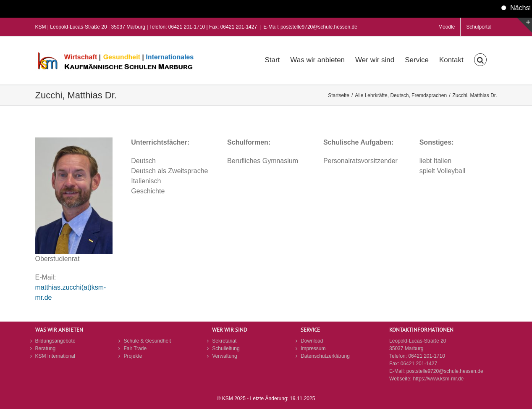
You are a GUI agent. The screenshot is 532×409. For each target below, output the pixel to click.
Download (312, 341)
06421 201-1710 (426, 356)
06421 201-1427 (419, 364)
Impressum (313, 348)
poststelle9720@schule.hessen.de (445, 371)
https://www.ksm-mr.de (439, 379)
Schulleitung (226, 348)
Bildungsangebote (55, 341)
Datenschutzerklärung (325, 356)
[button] (480, 59)
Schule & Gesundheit (147, 341)
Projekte (133, 356)
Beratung (46, 348)
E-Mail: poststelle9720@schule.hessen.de (310, 27)
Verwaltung (224, 356)
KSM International (55, 356)
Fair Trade (135, 348)
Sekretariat (224, 341)
